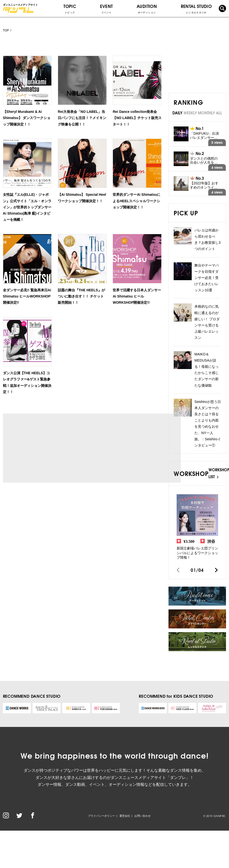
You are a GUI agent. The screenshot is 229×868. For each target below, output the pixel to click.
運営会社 (125, 816)
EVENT (106, 9)
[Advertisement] (49, 448)
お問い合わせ (143, 816)
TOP (6, 30)
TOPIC (70, 9)
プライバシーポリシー (102, 816)
